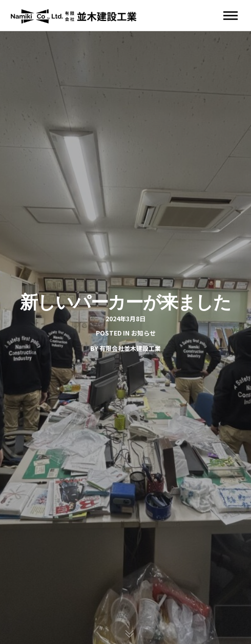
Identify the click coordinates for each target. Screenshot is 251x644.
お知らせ (143, 333)
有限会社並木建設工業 (130, 348)
